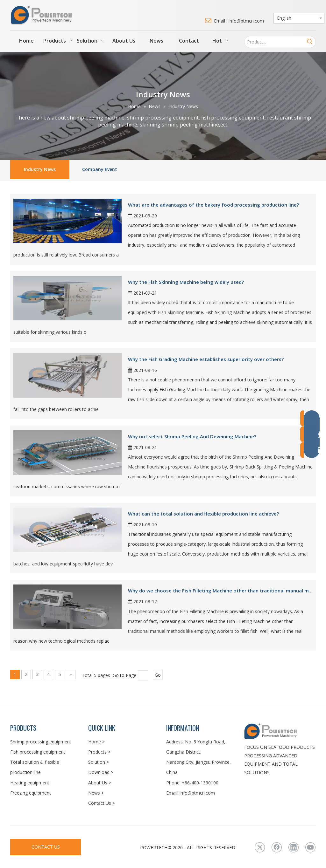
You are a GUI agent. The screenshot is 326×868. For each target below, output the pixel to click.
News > (96, 793)
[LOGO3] (280, 731)
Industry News (40, 169)
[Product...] (274, 42)
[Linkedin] (294, 847)
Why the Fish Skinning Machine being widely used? (186, 282)
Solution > (99, 762)
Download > (101, 772)
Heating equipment (30, 783)
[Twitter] (260, 847)
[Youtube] (310, 847)
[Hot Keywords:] (310, 42)
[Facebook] (277, 847)
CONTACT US (46, 847)
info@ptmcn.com (197, 793)
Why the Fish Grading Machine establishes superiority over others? (206, 359)
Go (158, 675)
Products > (99, 752)
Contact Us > (102, 803)
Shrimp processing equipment (41, 742)
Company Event (100, 169)
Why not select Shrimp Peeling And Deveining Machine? (192, 436)
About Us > (100, 783)
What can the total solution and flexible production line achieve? (203, 514)
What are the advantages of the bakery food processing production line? (213, 205)
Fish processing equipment (38, 752)
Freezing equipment (31, 793)
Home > (96, 742)
